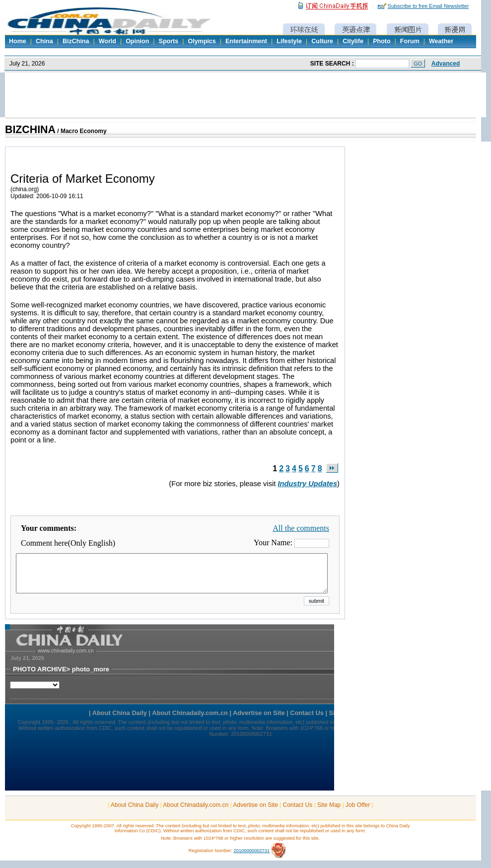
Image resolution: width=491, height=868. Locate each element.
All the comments (301, 528)
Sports (169, 41)
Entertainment (246, 41)
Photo (382, 41)
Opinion (137, 41)
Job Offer (358, 812)
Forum (410, 41)
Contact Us (298, 812)
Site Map (329, 812)
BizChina (76, 41)
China (44, 41)
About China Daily (135, 812)
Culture (322, 41)
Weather (441, 41)
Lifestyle (289, 41)
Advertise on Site (255, 812)
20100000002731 (252, 858)
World (107, 41)
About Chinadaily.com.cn (196, 812)
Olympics (202, 41)
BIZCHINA (30, 130)
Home (18, 41)
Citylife (353, 41)
